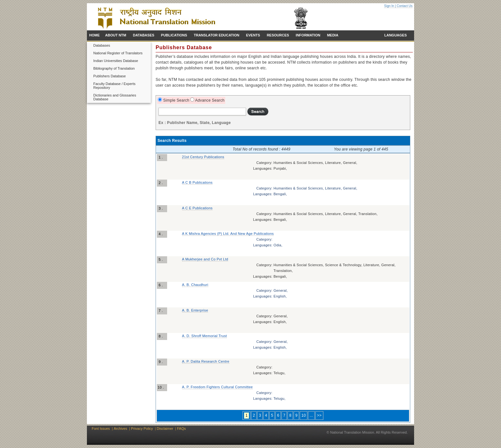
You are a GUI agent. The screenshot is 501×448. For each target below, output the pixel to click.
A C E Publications (197, 208)
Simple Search (176, 100)
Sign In (389, 6)
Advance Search (209, 100)
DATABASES (144, 35)
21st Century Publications (203, 157)
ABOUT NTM (116, 35)
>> (319, 415)
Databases (102, 45)
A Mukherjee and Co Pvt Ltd (205, 259)
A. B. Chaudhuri (195, 285)
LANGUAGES (396, 35)
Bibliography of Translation (114, 68)
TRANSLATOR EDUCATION (217, 35)
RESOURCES (278, 35)
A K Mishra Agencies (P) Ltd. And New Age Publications (228, 234)
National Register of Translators (118, 53)
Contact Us (405, 6)
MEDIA (332, 35)
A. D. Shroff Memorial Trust (205, 336)
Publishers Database (110, 76)
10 (304, 415)
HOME (94, 35)
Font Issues (101, 429)
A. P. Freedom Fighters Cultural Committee (218, 387)
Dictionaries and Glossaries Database (115, 97)
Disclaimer (165, 429)
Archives (120, 429)
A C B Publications (197, 182)
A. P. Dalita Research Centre (206, 361)
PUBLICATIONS (174, 35)
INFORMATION (308, 35)
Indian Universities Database (116, 61)
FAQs (181, 429)
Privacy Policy (142, 429)
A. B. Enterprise (195, 310)
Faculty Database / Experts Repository (114, 86)
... (311, 415)
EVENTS (253, 35)
